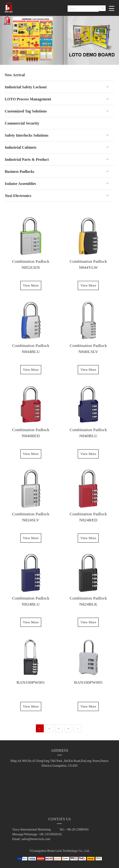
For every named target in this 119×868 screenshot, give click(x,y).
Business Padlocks (20, 172)
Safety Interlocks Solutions (26, 135)
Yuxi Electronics (18, 196)
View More (31, 285)
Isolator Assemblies (20, 184)
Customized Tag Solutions (26, 111)
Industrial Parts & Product (27, 159)
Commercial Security (22, 123)
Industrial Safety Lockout (26, 87)
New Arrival (15, 75)
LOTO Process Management (28, 99)
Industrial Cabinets (21, 147)
